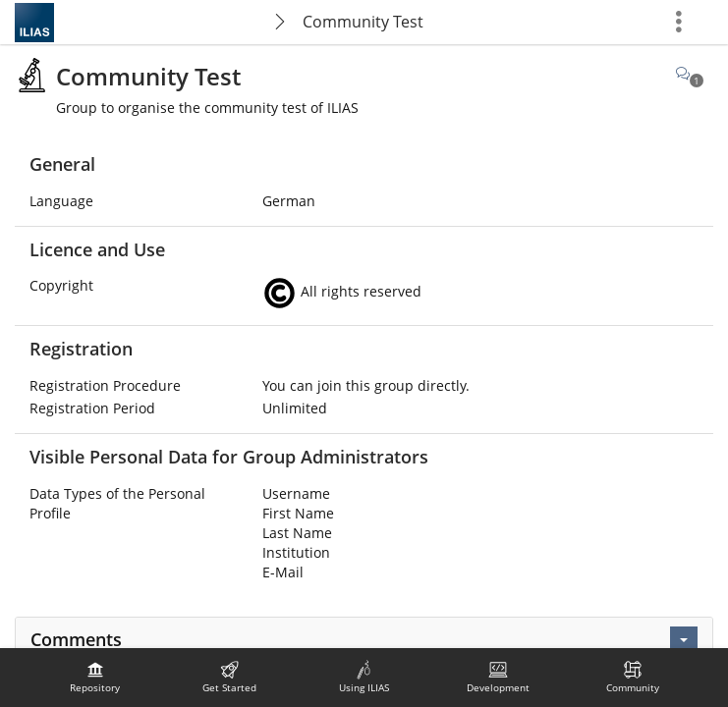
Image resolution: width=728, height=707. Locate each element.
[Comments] (690, 73)
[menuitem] (95, 678)
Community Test (363, 22)
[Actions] (684, 640)
